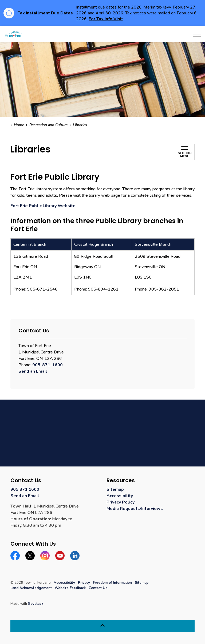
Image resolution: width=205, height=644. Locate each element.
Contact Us (98, 588)
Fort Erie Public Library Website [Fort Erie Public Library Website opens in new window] (43, 206)
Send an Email (33, 371)
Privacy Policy (121, 502)
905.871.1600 (25, 489)
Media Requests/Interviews (135, 509)
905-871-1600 (48, 365)
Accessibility (120, 496)
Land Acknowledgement (31, 588)
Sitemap (115, 489)
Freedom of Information (112, 583)
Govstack (36, 604)
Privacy (84, 583)
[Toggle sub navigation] (185, 152)
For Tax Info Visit (106, 19)
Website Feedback (70, 588)
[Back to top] (102, 626)
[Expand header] (197, 34)
